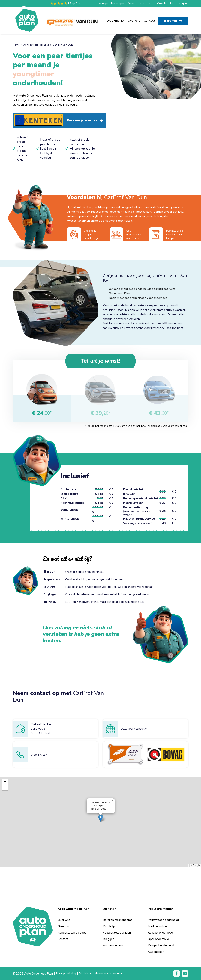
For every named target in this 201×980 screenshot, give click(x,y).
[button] (101, 818)
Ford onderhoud (158, 926)
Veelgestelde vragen (111, 3)
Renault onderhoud (160, 933)
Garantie (63, 926)
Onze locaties (165, 3)
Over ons (134, 19)
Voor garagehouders (141, 3)
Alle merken (156, 952)
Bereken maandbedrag (118, 920)
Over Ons (64, 920)
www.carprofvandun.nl (135, 729)
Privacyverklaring (67, 974)
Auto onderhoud (113, 946)
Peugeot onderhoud (161, 946)
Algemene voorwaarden (114, 974)
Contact (150, 19)
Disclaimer (88, 974)
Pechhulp (109, 926)
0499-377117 (41, 755)
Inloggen (183, 3)
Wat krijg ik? (115, 19)
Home (16, 45)
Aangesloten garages (36, 45)
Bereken (173, 19)
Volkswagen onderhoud (163, 920)
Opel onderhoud (158, 939)
